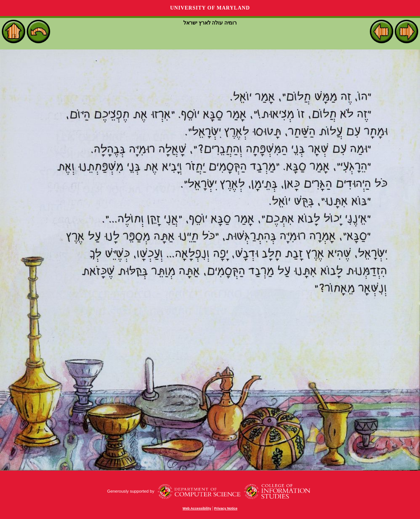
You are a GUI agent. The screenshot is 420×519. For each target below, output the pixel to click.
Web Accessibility (197, 508)
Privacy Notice (226, 508)
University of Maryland (210, 8)
